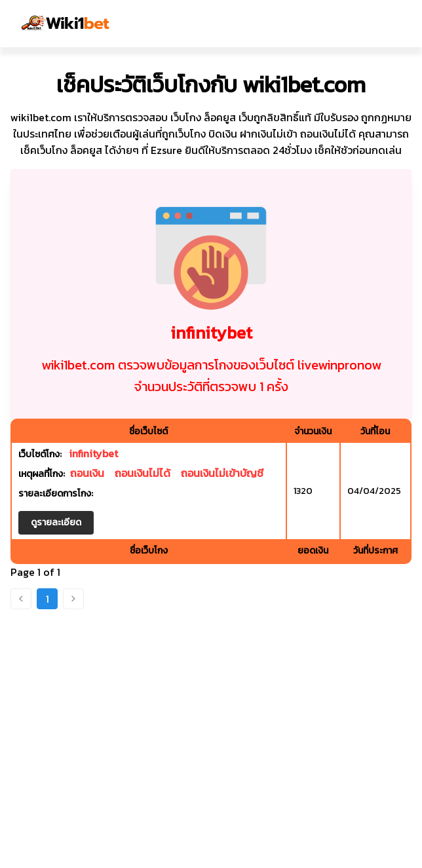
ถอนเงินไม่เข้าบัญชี (222, 473)
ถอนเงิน (87, 473)
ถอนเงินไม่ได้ (143, 473)
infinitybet (93, 453)
